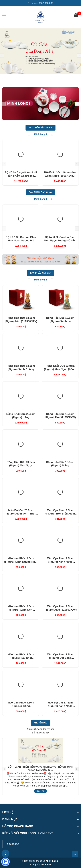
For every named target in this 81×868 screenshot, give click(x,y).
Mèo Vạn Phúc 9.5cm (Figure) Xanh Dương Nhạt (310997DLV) (21, 562)
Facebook (13, 844)
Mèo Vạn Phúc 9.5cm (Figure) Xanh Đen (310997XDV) (21, 610)
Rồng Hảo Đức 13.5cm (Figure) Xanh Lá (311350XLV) (60, 321)
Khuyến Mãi (41, 723)
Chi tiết (41, 791)
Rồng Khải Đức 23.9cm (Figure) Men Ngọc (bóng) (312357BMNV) (60, 369)
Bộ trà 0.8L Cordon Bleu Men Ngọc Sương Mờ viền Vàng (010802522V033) (60, 241)
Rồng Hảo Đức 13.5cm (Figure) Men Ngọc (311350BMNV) (21, 466)
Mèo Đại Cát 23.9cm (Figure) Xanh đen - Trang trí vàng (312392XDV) (21, 514)
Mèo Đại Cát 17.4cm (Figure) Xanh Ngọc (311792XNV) (60, 706)
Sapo (48, 865)
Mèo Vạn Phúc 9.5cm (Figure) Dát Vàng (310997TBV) (60, 658)
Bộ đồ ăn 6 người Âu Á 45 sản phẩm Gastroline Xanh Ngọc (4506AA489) (21, 176)
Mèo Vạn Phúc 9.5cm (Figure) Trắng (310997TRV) (21, 706)
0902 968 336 (46, 3)
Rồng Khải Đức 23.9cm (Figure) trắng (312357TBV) (21, 417)
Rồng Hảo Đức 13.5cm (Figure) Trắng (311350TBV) (60, 466)
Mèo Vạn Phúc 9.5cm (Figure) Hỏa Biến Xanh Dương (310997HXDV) (60, 514)
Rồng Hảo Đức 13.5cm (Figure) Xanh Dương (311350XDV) (21, 369)
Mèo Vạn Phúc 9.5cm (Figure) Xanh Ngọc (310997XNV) (60, 562)
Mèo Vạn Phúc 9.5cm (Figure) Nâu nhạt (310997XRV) (21, 658)
